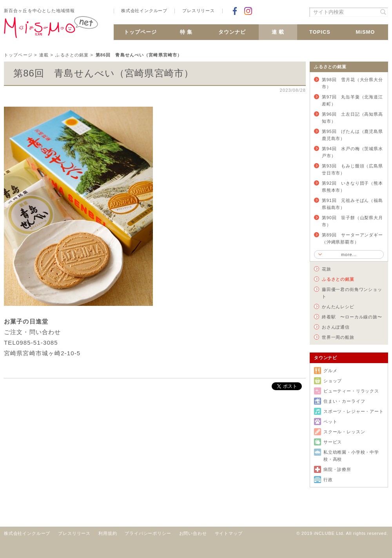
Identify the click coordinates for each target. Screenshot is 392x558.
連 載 (278, 32)
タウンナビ (232, 32)
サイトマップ (229, 533)
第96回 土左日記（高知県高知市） (352, 118)
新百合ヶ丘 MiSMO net (51, 30)
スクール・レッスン (344, 432)
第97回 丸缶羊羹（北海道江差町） (352, 100)
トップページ (140, 32)
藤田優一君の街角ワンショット (352, 293)
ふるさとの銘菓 (72, 55)
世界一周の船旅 (338, 337)
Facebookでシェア (235, 11)
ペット (330, 422)
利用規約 (108, 533)
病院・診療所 (337, 469)
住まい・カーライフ (344, 401)
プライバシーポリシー (148, 533)
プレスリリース (199, 11)
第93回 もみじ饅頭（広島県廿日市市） (352, 169)
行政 (328, 480)
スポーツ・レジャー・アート (354, 411)
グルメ (330, 371)
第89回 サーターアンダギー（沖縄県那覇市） (352, 238)
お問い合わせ (193, 533)
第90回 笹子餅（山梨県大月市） (352, 221)
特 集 (186, 32)
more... (349, 254)
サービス (333, 442)
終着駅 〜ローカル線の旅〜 (352, 317)
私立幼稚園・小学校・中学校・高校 (351, 456)
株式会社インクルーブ (144, 11)
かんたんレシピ (338, 307)
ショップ (333, 381)
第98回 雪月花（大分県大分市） (352, 83)
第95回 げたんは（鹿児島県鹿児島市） (352, 135)
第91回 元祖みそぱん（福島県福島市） (352, 204)
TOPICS (320, 32)
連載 (44, 55)
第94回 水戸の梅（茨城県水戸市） (352, 152)
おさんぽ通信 (336, 327)
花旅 (327, 269)
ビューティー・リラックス (351, 391)
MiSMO (366, 32)
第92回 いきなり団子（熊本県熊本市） (352, 187)
